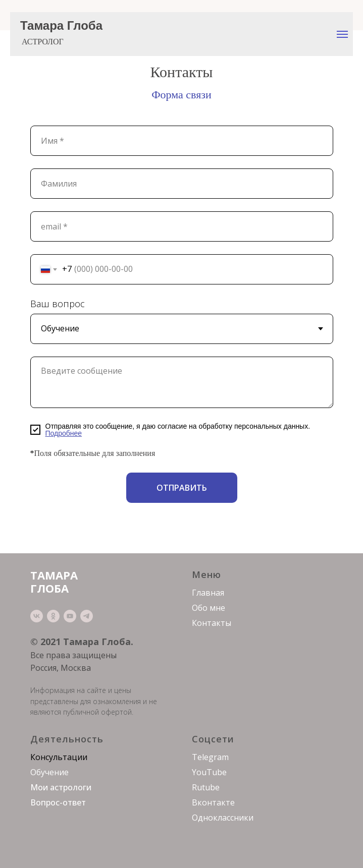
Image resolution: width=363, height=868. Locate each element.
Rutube (206, 787)
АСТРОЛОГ (43, 42)
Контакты (212, 623)
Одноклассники (223, 818)
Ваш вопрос (58, 304)
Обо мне (209, 608)
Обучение (49, 772)
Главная (208, 593)
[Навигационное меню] (342, 34)
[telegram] (87, 616)
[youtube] (70, 616)
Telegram (210, 757)
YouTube (209, 772)
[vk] (37, 616)
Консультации (59, 757)
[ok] (53, 616)
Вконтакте (213, 802)
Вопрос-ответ (58, 802)
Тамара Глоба (61, 25)
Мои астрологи (61, 787)
